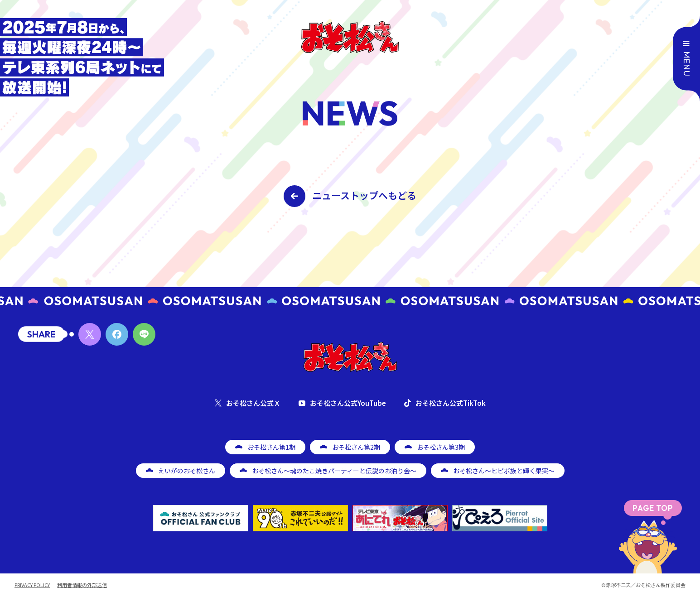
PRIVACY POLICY (32, 585)
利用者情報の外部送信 (82, 585)
